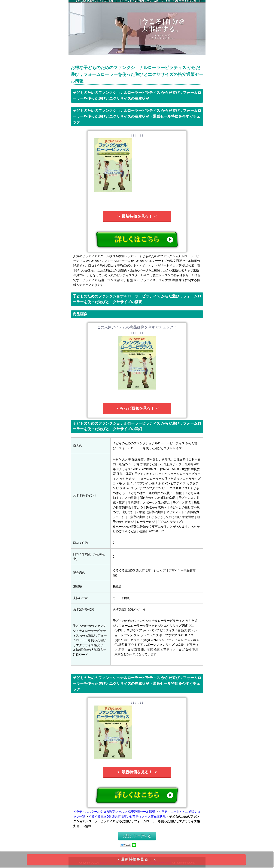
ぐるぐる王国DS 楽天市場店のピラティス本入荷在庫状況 (127, 816)
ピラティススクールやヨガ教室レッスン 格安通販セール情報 (114, 812)
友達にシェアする (137, 836)
